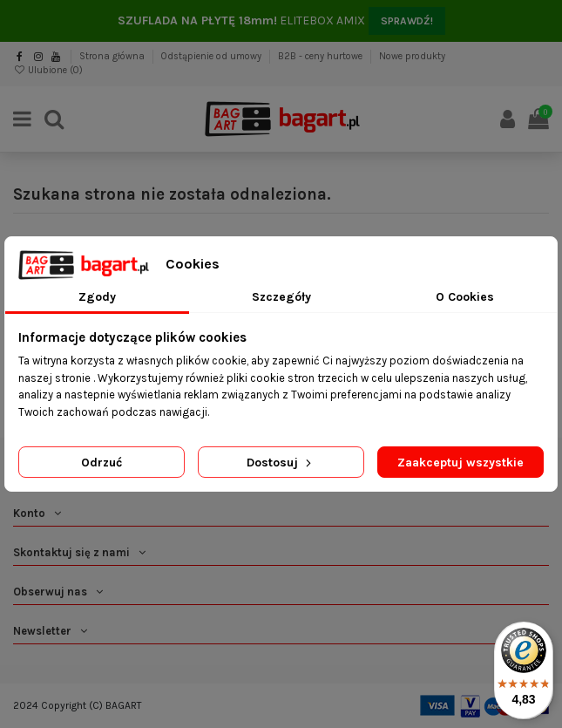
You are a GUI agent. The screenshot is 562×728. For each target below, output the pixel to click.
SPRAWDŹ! (407, 21)
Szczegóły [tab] (281, 297)
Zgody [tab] (97, 297)
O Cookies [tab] (465, 297)
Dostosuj (281, 463)
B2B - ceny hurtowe (322, 56)
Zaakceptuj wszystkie (460, 463)
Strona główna (113, 56)
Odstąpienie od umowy (213, 56)
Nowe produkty (412, 56)
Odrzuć (102, 463)
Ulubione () (48, 70)
